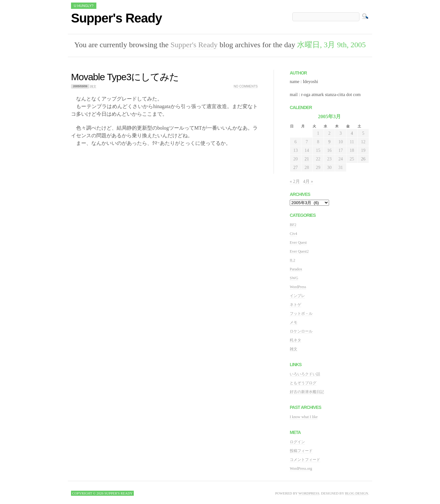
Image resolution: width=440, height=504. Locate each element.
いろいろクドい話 (305, 374)
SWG (294, 278)
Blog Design (356, 493)
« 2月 (295, 181)
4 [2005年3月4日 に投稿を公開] (352, 133)
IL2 (292, 260)
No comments (246, 86)
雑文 (93, 86)
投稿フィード (301, 451)
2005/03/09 (80, 87)
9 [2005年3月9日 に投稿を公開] (329, 142)
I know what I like (304, 417)
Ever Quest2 (299, 251)
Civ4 (293, 234)
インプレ (297, 296)
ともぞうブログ (303, 383)
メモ (294, 322)
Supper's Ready (116, 18)
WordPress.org (301, 468)
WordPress (298, 287)
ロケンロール (301, 331)
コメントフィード (305, 460)
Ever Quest (298, 242)
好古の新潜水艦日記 (307, 392)
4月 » (308, 181)
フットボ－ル (301, 313)
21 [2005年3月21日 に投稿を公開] (307, 159)
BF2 (293, 225)
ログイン (297, 442)
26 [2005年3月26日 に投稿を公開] (363, 159)
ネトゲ (295, 305)
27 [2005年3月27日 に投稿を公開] (295, 168)
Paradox (296, 269)
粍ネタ (295, 340)
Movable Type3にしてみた (125, 77)
